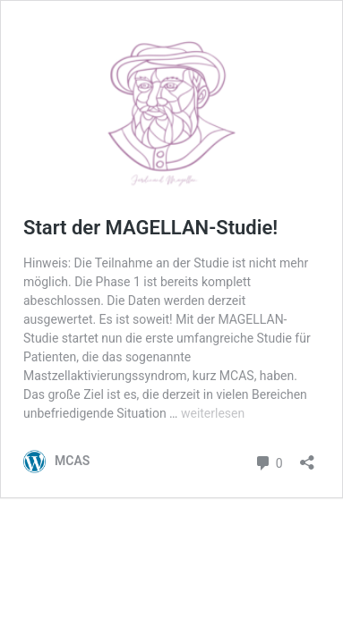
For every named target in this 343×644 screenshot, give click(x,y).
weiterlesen (213, 413)
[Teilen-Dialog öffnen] (307, 457)
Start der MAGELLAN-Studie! (150, 228)
